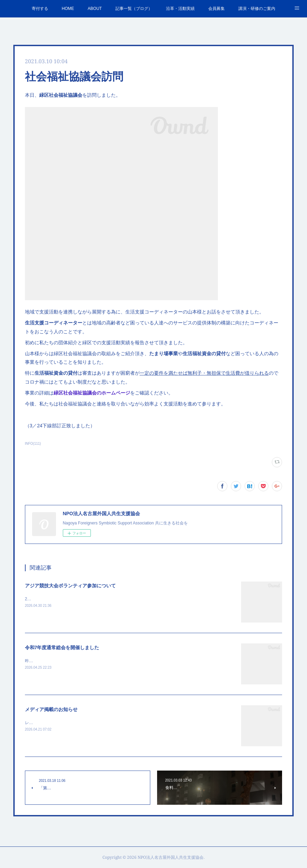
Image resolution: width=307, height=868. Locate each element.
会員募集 (217, 9)
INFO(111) (33, 444)
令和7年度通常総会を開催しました (62, 647)
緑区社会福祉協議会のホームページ (92, 393)
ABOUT (95, 9)
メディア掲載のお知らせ (51, 709)
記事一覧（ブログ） (134, 9)
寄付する (40, 9)
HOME (68, 9)
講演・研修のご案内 (257, 9)
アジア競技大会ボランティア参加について (70, 586)
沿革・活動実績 (180, 9)
